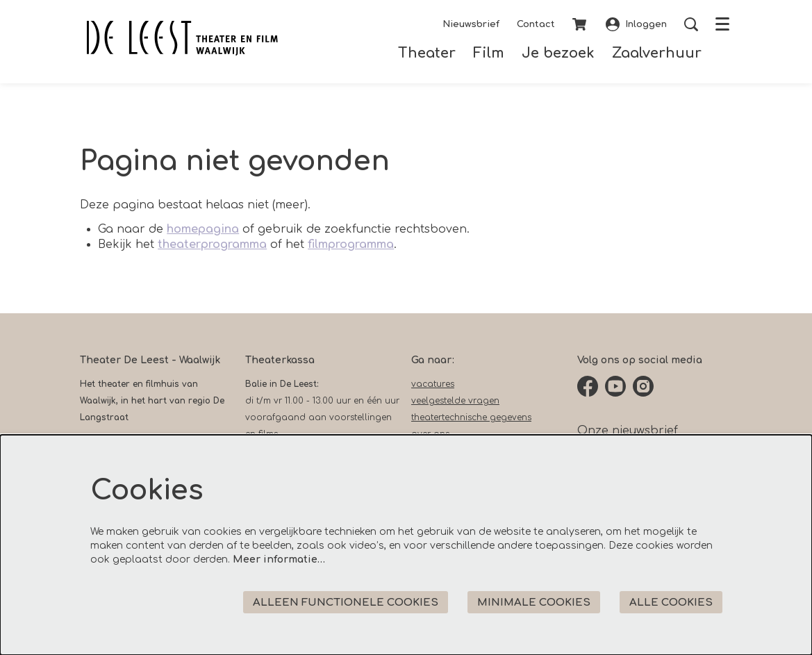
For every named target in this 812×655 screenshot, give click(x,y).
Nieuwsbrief (471, 24)
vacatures (433, 384)
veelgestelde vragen (455, 401)
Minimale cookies (534, 603)
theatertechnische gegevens (471, 417)
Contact (536, 24)
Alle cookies (671, 603)
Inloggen (636, 24)
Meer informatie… (279, 559)
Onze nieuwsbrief (628, 431)
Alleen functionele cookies (346, 603)
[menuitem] (427, 53)
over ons (430, 434)
